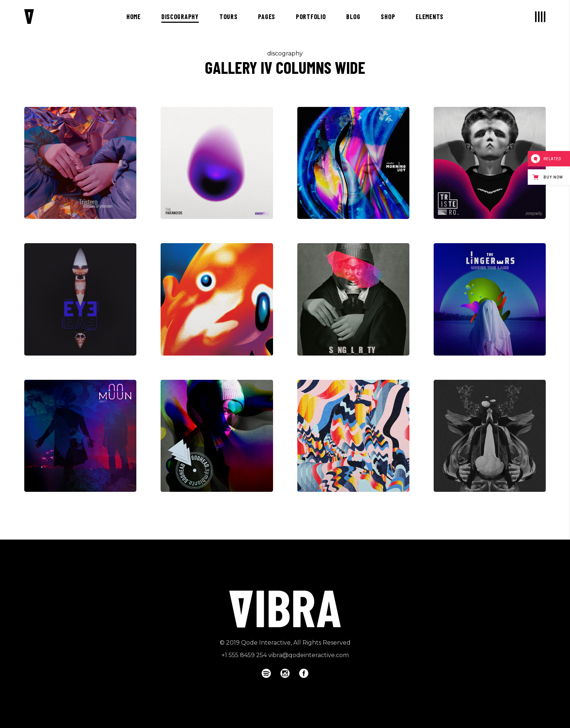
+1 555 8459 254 (244, 655)
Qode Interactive (266, 643)
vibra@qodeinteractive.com (309, 655)
